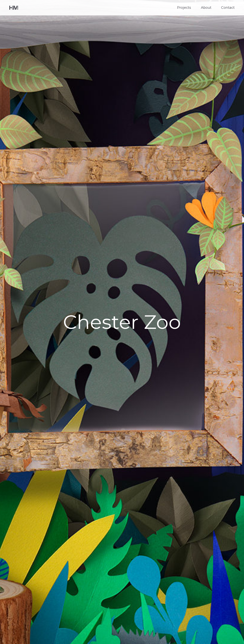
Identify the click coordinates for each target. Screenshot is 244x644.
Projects (184, 8)
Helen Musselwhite (14, 8)
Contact (228, 8)
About (206, 8)
